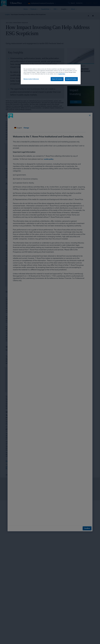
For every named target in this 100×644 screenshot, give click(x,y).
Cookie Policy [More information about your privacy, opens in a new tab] (62, 74)
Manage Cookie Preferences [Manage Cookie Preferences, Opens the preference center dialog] (31, 79)
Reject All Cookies (57, 79)
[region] (51, 74)
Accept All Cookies (71, 79)
